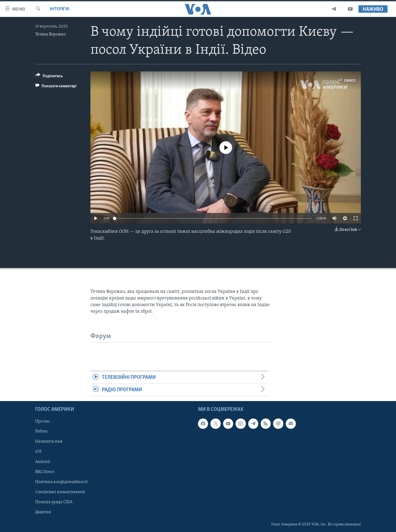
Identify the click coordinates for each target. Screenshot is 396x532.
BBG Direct (45, 472)
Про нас (43, 422)
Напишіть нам (49, 442)
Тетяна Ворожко (50, 34)
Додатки (43, 512)
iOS (38, 452)
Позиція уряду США (54, 502)
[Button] (49, 77)
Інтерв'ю (59, 9)
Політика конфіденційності (61, 482)
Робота (41, 432)
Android (43, 462)
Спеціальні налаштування (60, 492)
